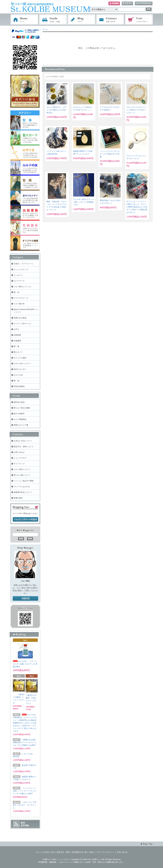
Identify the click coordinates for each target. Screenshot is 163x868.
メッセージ (18, 275)
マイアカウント (144, 4)
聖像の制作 (18, 498)
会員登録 (114, 4)
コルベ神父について (22, 469)
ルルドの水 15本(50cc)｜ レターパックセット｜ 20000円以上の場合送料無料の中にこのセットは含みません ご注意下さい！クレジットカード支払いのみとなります (25, 723)
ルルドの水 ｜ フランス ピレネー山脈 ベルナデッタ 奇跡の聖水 (25, 664)
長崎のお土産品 (20, 318)
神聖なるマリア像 (21, 425)
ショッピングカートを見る (25, 519)
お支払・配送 (53, 20)
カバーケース (19, 281)
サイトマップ (19, 464)
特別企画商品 (19, 386)
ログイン (127, 4)
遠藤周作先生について (23, 492)
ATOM (25, 825)
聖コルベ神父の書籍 (22, 408)
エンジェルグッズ (21, 269)
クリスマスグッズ (21, 298)
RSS (23, 823)
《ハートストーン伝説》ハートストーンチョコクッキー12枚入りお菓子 (25, 791)
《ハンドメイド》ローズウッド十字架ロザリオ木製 (110, 154)
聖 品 (16, 292)
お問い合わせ (110, 20)
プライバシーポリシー (105, 852)
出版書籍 (17, 341)
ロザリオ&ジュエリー (22, 364)
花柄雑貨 (17, 335)
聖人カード (18, 352)
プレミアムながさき (22, 487)
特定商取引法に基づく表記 (83, 852)
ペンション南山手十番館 (24, 481)
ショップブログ (20, 458)
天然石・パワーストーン (24, 264)
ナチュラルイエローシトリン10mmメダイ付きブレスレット (136, 110)
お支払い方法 (49, 852)
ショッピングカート (139, 20)
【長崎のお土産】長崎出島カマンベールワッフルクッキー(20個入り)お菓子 (25, 742)
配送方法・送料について (24, 447)
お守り (16, 329)
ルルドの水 (18, 375)
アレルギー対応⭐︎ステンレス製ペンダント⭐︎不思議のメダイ (84, 202)
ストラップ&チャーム (22, 324)
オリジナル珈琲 (20, 358)
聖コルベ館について (22, 475)
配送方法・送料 (63, 852)
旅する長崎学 (19, 414)
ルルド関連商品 (20, 419)
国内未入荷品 (19, 402)
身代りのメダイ (20, 369)
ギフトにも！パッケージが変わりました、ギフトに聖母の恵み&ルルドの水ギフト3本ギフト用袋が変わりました (137, 207)
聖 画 (16, 381)
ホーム (24, 20)
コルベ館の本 (19, 304)
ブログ (82, 20)
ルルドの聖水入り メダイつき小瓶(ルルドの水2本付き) (56, 110)
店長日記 (25, 599)
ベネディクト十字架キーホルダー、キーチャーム (25, 805)
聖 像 (16, 346)
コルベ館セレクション (23, 287)
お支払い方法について (23, 441)
